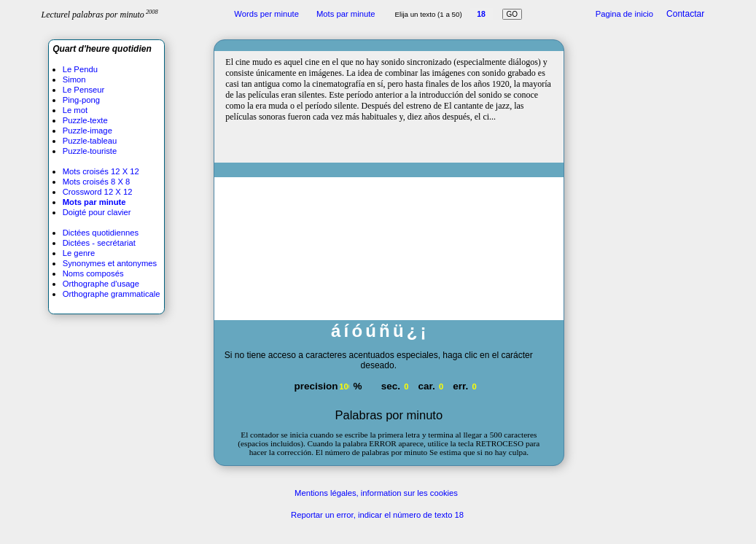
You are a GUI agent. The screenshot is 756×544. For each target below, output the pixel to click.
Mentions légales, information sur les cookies (376, 493)
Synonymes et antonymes (110, 263)
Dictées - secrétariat (99, 243)
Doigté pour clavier (97, 212)
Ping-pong (81, 100)
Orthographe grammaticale (112, 294)
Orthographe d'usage (101, 284)
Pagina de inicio (624, 14)
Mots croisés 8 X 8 (97, 182)
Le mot (75, 110)
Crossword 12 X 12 (98, 192)
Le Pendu (80, 69)
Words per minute (266, 14)
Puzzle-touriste (90, 151)
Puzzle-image (87, 131)
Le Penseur (84, 90)
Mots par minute (346, 14)
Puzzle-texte (85, 120)
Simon (74, 79)
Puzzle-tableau (90, 141)
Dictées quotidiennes (101, 233)
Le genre (79, 253)
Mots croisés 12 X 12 (101, 171)
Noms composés (93, 273)
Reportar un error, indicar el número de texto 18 (377, 515)
